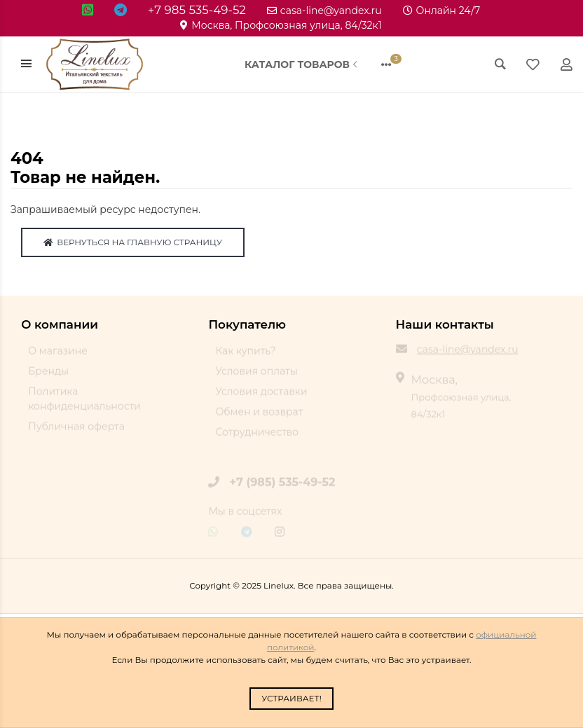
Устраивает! (291, 698)
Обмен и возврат (259, 418)
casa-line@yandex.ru (324, 11)
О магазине (58, 357)
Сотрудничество (257, 438)
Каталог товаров (302, 64)
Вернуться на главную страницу (133, 242)
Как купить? (245, 357)
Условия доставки (261, 397)
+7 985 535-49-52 (197, 10)
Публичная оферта (76, 432)
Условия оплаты (256, 377)
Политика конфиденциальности (84, 405)
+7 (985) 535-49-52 (283, 487)
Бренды (48, 377)
